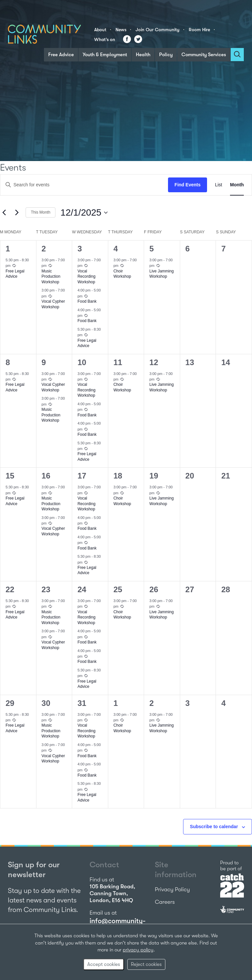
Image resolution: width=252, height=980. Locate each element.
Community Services (204, 55)
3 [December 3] (80, 249)
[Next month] (17, 213)
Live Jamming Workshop (161, 274)
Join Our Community (157, 30)
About (100, 30)
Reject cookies (146, 964)
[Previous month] (4, 213)
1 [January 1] (116, 703)
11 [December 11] (118, 362)
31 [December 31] (82, 703)
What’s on (105, 39)
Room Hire (199, 30)
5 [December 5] (151, 249)
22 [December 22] (10, 589)
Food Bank (87, 301)
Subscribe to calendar (214, 827)
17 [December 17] (82, 476)
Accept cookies (104, 964)
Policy (166, 55)
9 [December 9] (44, 362)
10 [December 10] (82, 362)
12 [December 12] (154, 362)
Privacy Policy (172, 889)
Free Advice (61, 55)
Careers (165, 902)
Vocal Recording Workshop (86, 277)
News (121, 30)
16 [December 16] (46, 476)
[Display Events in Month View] (237, 185)
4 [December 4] (116, 249)
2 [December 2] (44, 249)
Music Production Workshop (51, 277)
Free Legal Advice (15, 274)
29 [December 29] (10, 703)
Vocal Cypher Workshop (53, 387)
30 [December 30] (46, 703)
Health (143, 55)
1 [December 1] (8, 249)
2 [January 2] (151, 703)
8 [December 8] (8, 362)
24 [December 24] (82, 589)
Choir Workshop (122, 274)
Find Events (188, 185)
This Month (41, 212)
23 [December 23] (46, 589)
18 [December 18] (118, 476)
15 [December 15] (10, 476)
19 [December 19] (154, 476)
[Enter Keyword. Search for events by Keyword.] (84, 185)
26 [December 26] (154, 589)
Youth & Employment (105, 55)
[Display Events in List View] (219, 185)
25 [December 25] (118, 589)
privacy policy (138, 950)
